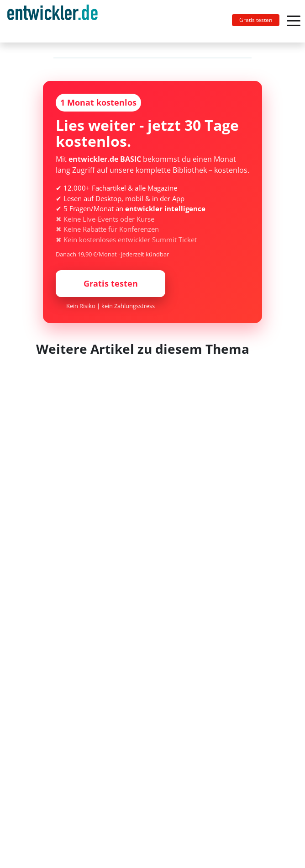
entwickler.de (53, 23)
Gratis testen (256, 20)
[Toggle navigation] (56, 21)
